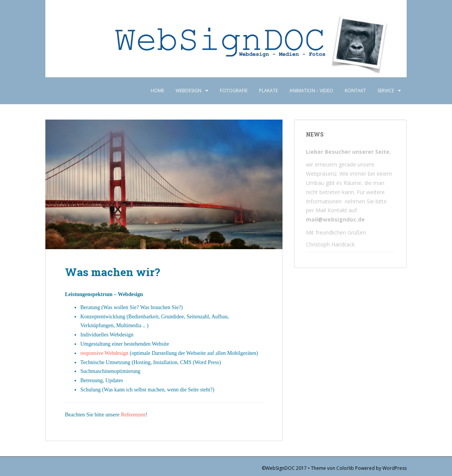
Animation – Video (311, 91)
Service (386, 91)
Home (157, 91)
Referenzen (133, 415)
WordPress (395, 468)
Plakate (268, 91)
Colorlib (345, 468)
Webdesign (189, 91)
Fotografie (234, 91)
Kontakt (355, 91)
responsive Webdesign (104, 353)
